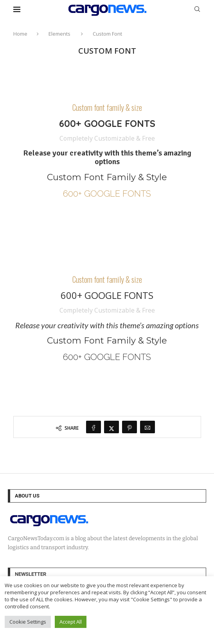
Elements (59, 34)
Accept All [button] (71, 622)
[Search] (197, 10)
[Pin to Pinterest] (129, 427)
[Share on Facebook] (94, 427)
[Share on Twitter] (111, 427)
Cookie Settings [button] (28, 622)
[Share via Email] (147, 427)
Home (20, 34)
